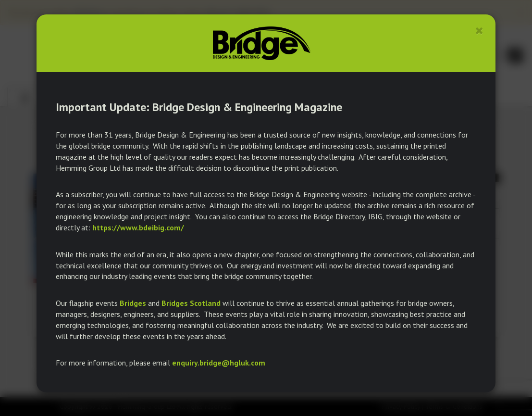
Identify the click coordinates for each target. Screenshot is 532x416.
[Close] (479, 31)
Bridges (133, 303)
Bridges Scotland (191, 303)
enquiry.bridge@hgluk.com (219, 363)
